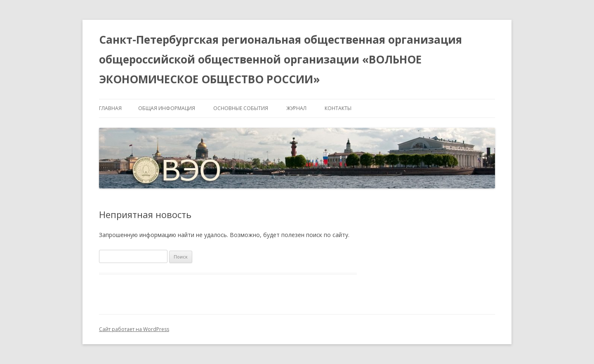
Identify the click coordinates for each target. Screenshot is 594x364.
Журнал (296, 108)
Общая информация (167, 108)
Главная (110, 108)
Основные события (241, 108)
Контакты (338, 108)
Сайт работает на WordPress (134, 329)
